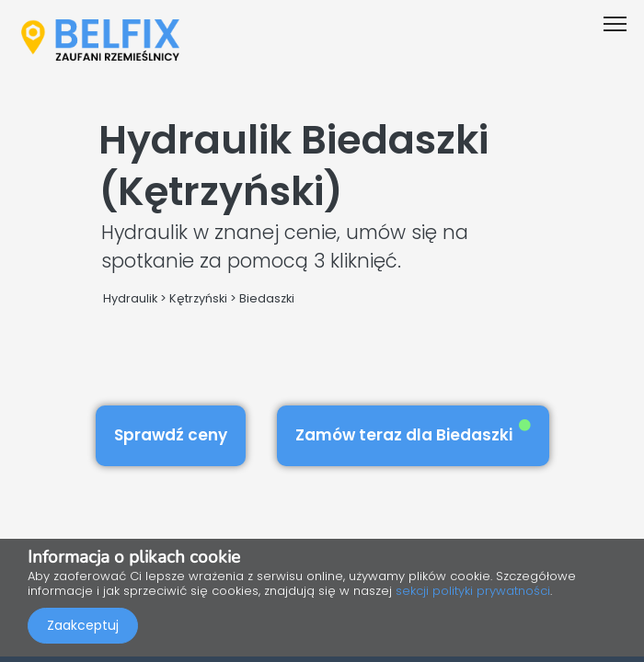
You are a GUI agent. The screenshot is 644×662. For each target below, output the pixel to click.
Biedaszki (267, 298)
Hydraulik (130, 298)
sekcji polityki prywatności (473, 591)
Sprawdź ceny (171, 435)
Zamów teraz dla (413, 433)
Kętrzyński (198, 298)
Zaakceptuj (83, 625)
